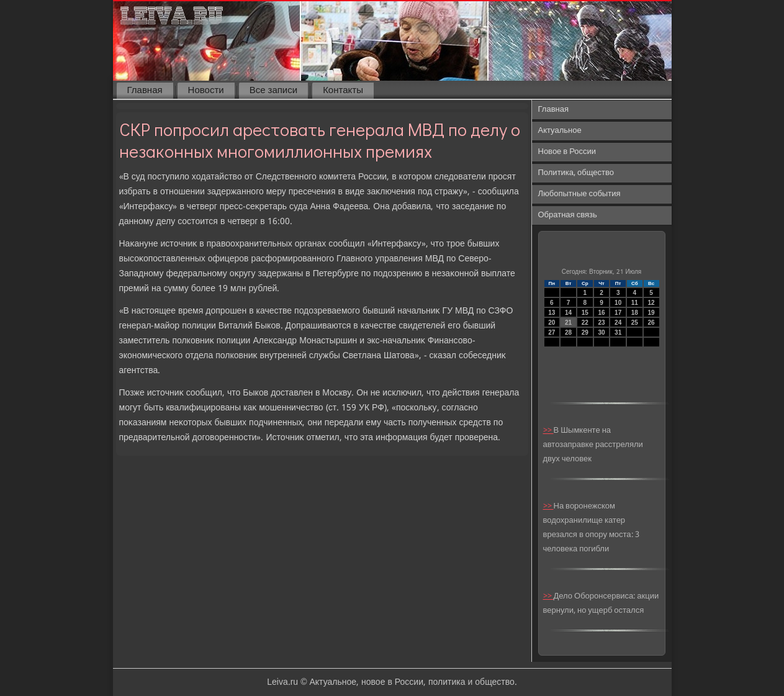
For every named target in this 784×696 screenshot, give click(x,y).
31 (618, 332)
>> (548, 431)
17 (618, 313)
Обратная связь (568, 215)
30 (601, 332)
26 (651, 323)
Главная (145, 91)
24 (618, 323)
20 (552, 323)
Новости (206, 91)
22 (585, 323)
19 (651, 313)
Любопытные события (579, 194)
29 (585, 332)
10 (618, 303)
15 (585, 313)
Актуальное (560, 131)
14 (568, 313)
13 (552, 313)
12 (651, 303)
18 (635, 313)
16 (601, 313)
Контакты (343, 91)
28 (568, 332)
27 (552, 332)
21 (568, 323)
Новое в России (567, 152)
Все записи (273, 91)
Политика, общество (576, 173)
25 (635, 323)
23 (601, 323)
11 (635, 303)
